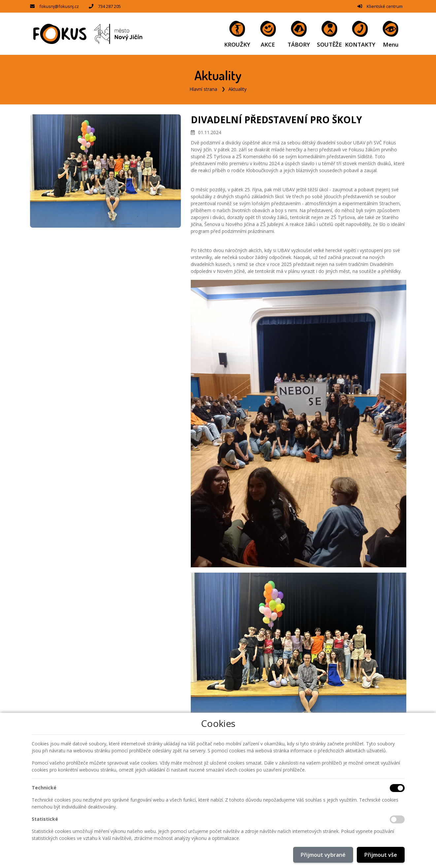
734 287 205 (109, 6)
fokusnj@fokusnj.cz (59, 6)
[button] (391, 34)
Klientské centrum (385, 6)
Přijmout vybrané (323, 855)
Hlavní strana (203, 89)
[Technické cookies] (397, 788)
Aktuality (237, 89)
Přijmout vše (381, 855)
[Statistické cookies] (397, 819)
